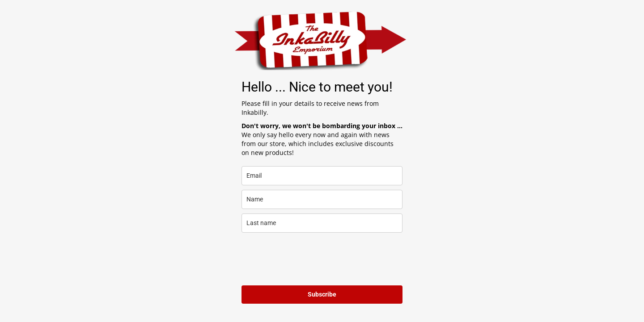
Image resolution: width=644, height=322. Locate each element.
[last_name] (322, 223)
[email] (322, 176)
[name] (322, 199)
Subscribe (322, 294)
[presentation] (309, 259)
